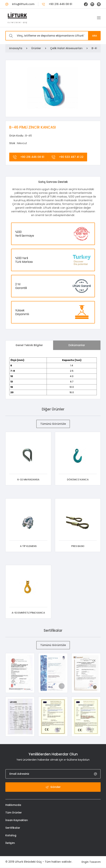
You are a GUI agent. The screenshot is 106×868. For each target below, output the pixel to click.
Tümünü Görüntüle (53, 424)
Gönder (53, 788)
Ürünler (36, 48)
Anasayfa (16, 48)
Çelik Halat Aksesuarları (66, 48)
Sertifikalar (13, 828)
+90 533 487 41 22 (67, 157)
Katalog (11, 836)
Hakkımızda (13, 805)
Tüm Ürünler (14, 813)
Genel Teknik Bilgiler (29, 345)
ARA (94, 36)
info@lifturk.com (20, 4)
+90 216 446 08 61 (57, 4)
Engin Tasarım (91, 862)
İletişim (10, 844)
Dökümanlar (77, 345)
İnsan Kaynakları (17, 821)
